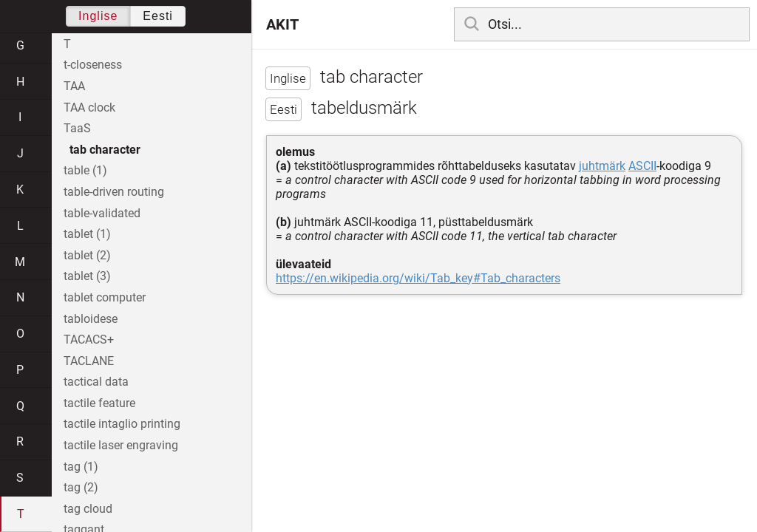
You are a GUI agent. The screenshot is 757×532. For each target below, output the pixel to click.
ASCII (642, 166)
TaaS (77, 128)
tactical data (96, 382)
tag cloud (88, 509)
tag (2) (81, 487)
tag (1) (81, 467)
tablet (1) (87, 234)
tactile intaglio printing (122, 424)
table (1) (85, 170)
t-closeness (93, 65)
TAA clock (89, 108)
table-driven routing (114, 192)
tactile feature (99, 403)
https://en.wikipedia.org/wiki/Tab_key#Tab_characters (418, 278)
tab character (105, 150)
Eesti (158, 16)
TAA (74, 86)
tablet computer (105, 297)
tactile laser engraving (121, 445)
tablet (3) (87, 276)
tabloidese (91, 319)
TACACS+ (89, 340)
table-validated (102, 213)
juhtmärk (602, 166)
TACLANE (89, 361)
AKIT (282, 24)
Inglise (98, 16)
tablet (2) (87, 255)
